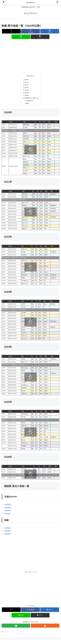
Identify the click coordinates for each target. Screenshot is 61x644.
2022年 (26, 85)
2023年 (26, 88)
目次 (28, 76)
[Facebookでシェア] (30, 31)
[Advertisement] (30, 56)
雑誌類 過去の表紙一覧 (31, 99)
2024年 (26, 91)
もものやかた (30, 2)
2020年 (26, 80)
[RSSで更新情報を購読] (45, 627)
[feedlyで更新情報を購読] (16, 627)
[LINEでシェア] (21, 37)
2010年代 (8, 511)
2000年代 (8, 508)
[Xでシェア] (11, 31)
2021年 (26, 82)
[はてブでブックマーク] (50, 31)
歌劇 (27, 104)
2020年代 (8, 514)
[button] (40, 37)
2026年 (26, 96)
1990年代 (8, 505)
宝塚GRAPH (29, 101)
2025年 (26, 93)
